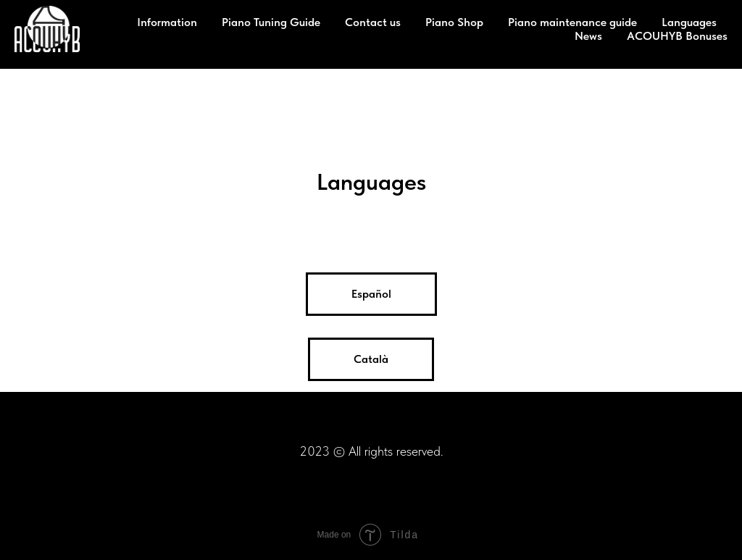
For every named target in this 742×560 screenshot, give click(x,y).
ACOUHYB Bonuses (677, 36)
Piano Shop (454, 22)
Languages (689, 22)
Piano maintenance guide (572, 22)
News (588, 36)
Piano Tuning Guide (271, 22)
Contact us (373, 22)
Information (167, 22)
